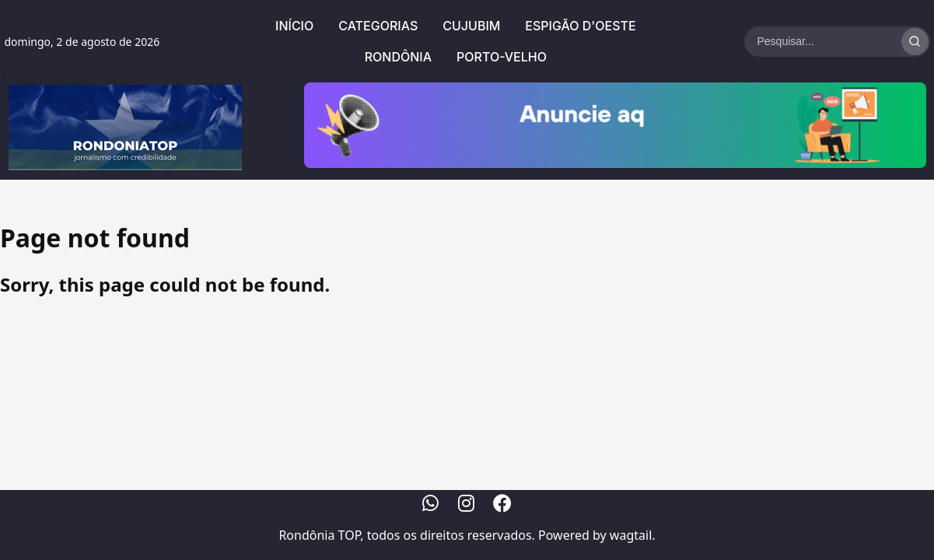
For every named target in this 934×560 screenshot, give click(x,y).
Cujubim (471, 26)
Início (294, 26)
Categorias (378, 26)
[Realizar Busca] (915, 42)
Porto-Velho (502, 57)
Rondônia (398, 57)
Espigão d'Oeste (580, 26)
